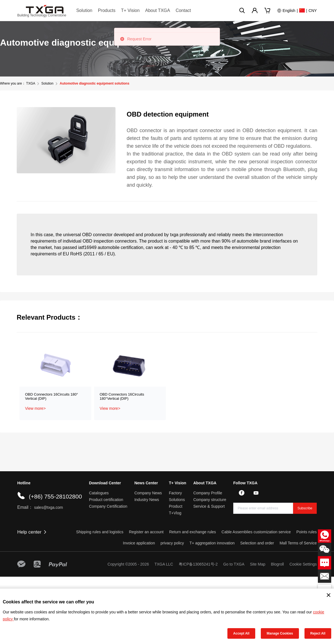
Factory (175, 493)
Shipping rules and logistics (100, 532)
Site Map (258, 564)
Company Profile (208, 493)
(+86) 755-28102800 (55, 496)
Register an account (146, 532)
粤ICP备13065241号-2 (198, 564)
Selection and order (257, 543)
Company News (148, 493)
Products (107, 10)
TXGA (31, 83)
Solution (84, 10)
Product (176, 506)
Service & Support (209, 506)
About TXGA (158, 10)
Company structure (210, 500)
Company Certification (108, 506)
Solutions (177, 500)
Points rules (307, 532)
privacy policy (172, 543)
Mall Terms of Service (298, 543)
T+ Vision (130, 10)
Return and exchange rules (193, 532)
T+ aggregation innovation (212, 543)
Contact (183, 10)
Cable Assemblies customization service (256, 532)
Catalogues (99, 493)
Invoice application (139, 543)
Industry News (147, 500)
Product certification (106, 500)
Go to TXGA (234, 564)
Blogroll (277, 564)
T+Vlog (175, 513)
